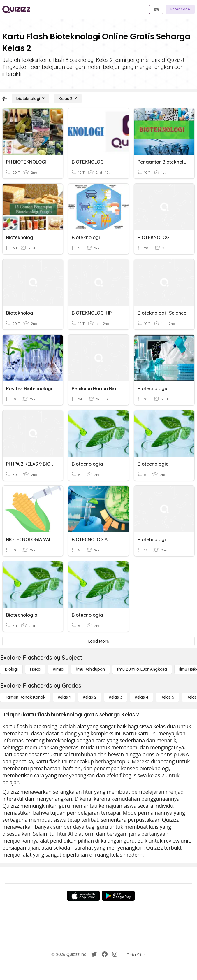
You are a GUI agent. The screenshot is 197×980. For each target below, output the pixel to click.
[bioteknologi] (30, 99)
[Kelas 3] (116, 697)
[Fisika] (35, 669)
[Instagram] (115, 954)
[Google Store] (118, 896)
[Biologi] (11, 669)
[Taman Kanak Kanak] (25, 697)
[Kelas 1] (64, 697)
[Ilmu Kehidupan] (90, 669)
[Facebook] (105, 954)
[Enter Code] (180, 9)
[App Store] (83, 896)
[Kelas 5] (167, 697)
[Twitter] (94, 954)
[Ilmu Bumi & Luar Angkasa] (142, 669)
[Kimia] (58, 669)
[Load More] (98, 641)
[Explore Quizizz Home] (16, 9)
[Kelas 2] (68, 99)
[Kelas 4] (141, 697)
